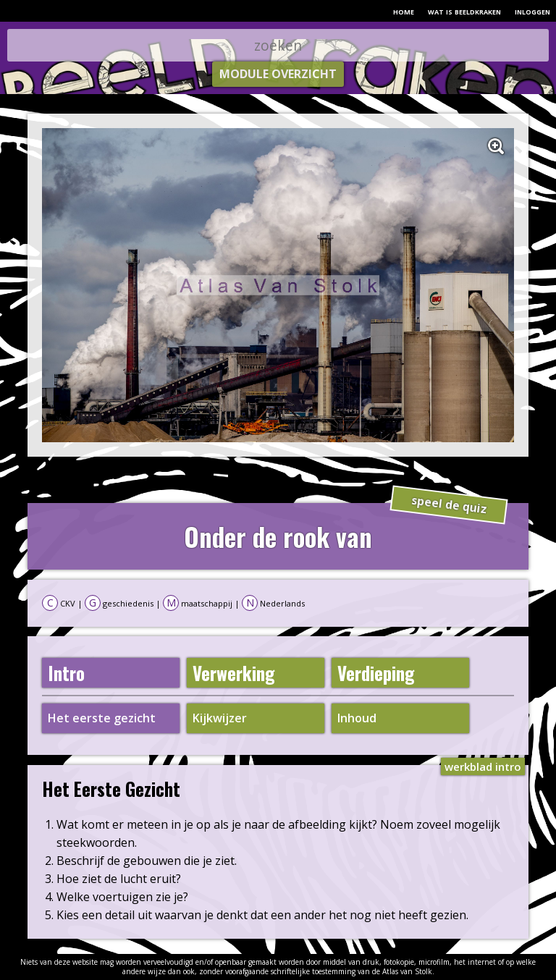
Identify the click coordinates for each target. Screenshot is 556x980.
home (404, 11)
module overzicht (278, 74)
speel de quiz (448, 505)
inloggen (532, 11)
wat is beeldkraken (464, 11)
